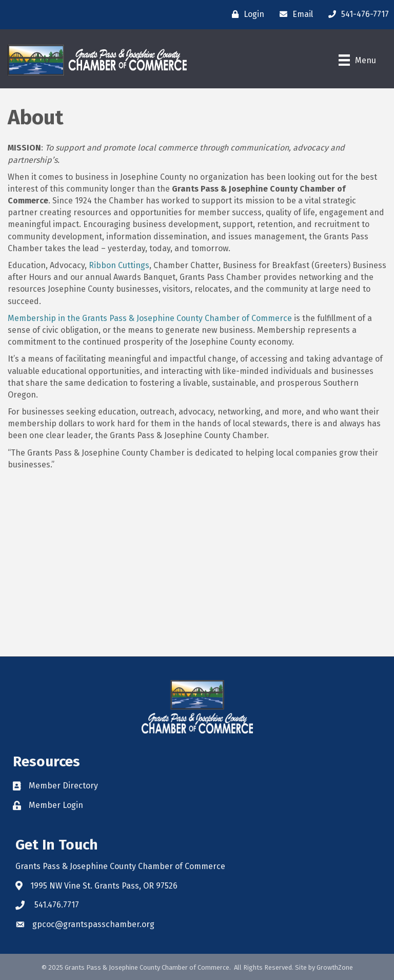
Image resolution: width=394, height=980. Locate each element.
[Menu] (357, 60)
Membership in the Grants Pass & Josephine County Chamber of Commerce (150, 318)
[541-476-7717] (356, 14)
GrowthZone (335, 967)
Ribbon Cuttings (119, 265)
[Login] (245, 14)
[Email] (294, 14)
